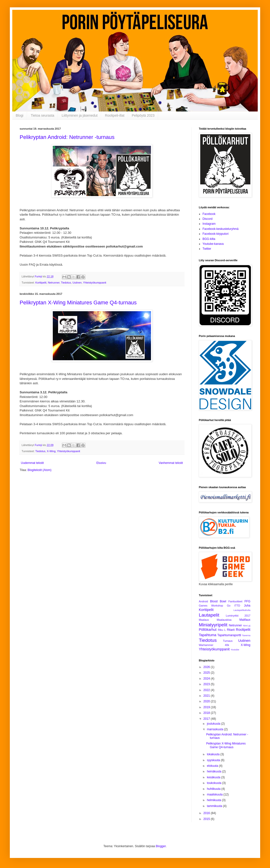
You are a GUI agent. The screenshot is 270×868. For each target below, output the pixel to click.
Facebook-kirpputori (216, 234)
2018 (207, 713)
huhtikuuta (214, 789)
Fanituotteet (235, 601)
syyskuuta (214, 760)
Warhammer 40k (214, 645)
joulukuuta (214, 724)
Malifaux (245, 620)
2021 (207, 696)
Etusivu (101, 463)
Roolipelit (243, 630)
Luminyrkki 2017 (238, 616)
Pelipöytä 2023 (143, 115)
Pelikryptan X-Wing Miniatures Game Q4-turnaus (78, 303)
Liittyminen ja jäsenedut (80, 115)
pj (250, 626)
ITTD (237, 606)
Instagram (209, 224)
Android (203, 601)
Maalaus (204, 620)
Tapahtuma (208, 635)
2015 (207, 819)
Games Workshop (211, 606)
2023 (207, 684)
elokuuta (213, 766)
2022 (207, 690)
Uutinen (77, 283)
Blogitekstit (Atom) (39, 470)
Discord (208, 219)
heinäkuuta (215, 771)
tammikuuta (215, 806)
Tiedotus (66, 283)
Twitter (207, 249)
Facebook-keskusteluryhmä (221, 229)
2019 (207, 707)
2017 (207, 719)
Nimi (245, 626)
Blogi (20, 115)
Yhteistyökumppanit (94, 283)
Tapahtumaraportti (229, 635)
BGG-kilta (209, 239)
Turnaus (228, 641)
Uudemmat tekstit (32, 463)
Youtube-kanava (213, 244)
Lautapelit (209, 615)
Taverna (246, 635)
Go (229, 606)
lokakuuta (214, 754)
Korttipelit (41, 283)
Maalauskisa (224, 620)
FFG (247, 601)
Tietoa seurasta (42, 115)
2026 (207, 667)
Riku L (222, 630)
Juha (247, 606)
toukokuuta (215, 783)
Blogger (161, 846)
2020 (207, 701)
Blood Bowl (218, 601)
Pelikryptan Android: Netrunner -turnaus (67, 137)
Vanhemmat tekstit (171, 463)
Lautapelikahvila (242, 610)
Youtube (235, 650)
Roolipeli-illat (115, 115)
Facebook (209, 214)
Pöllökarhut (208, 630)
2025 (207, 673)
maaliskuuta (215, 794)
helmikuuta (214, 800)
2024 (207, 679)
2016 (207, 813)
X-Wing (51, 451)
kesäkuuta (214, 777)
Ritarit (231, 630)
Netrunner (54, 283)
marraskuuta (216, 729)
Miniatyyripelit (213, 625)
